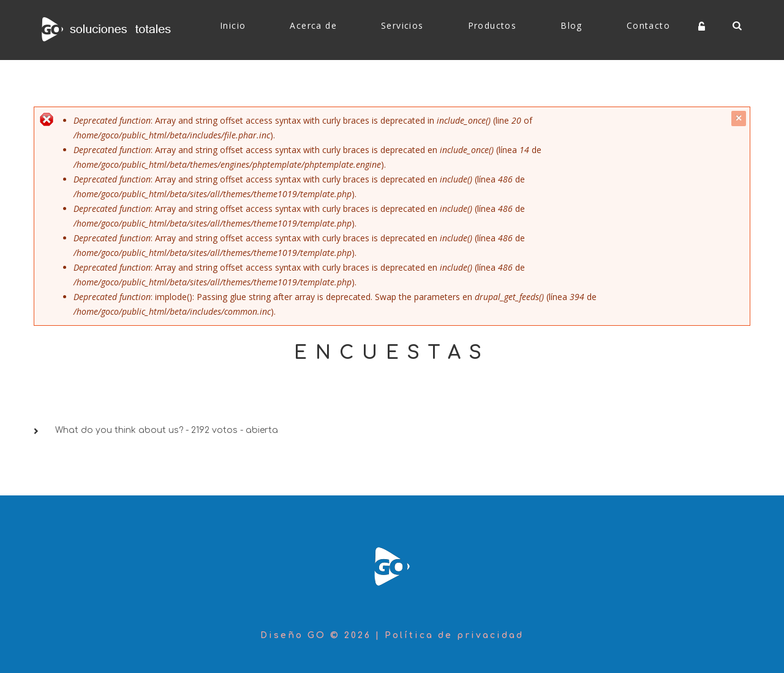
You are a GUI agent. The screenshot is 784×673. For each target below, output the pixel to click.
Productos (492, 25)
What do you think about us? (119, 430)
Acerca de (313, 25)
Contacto (648, 25)
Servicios (402, 25)
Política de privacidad (454, 635)
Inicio (233, 25)
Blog (571, 25)
